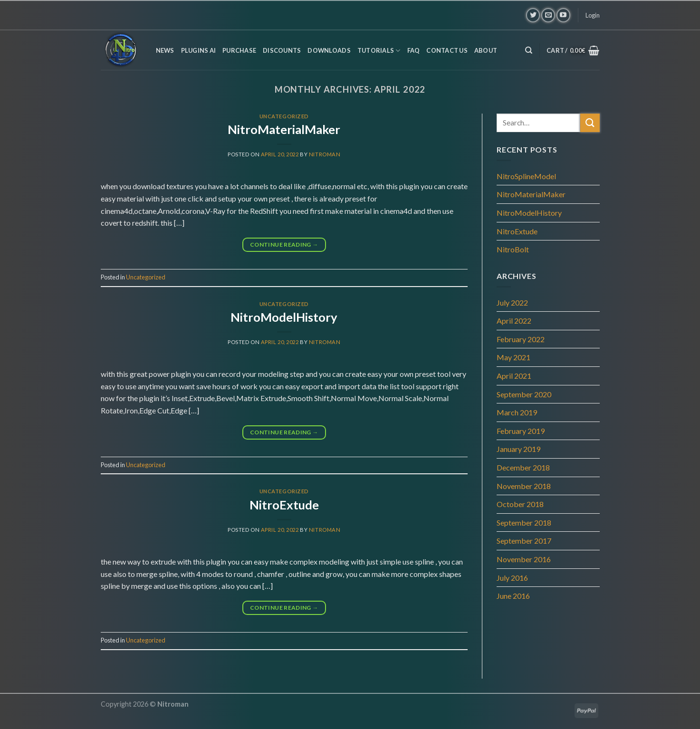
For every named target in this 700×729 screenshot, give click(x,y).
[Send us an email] (548, 15)
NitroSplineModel (526, 176)
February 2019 (521, 431)
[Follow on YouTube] (563, 15)
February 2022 (521, 339)
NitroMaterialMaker (284, 129)
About (486, 50)
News (165, 50)
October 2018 (520, 504)
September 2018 (524, 523)
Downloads (329, 50)
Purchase (239, 50)
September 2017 (524, 541)
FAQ (414, 50)
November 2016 (524, 559)
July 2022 (512, 302)
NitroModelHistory (284, 317)
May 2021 (513, 357)
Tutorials (379, 51)
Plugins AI (199, 50)
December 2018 (523, 467)
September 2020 (524, 394)
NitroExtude (284, 505)
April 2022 (514, 321)
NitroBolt (513, 249)
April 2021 (514, 376)
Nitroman (325, 154)
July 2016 (512, 578)
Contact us (447, 50)
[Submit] (590, 123)
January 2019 (518, 449)
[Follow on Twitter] (533, 15)
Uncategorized (284, 116)
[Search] (529, 50)
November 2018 (524, 486)
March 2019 (517, 412)
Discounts (282, 50)
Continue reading (284, 245)
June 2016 (513, 596)
